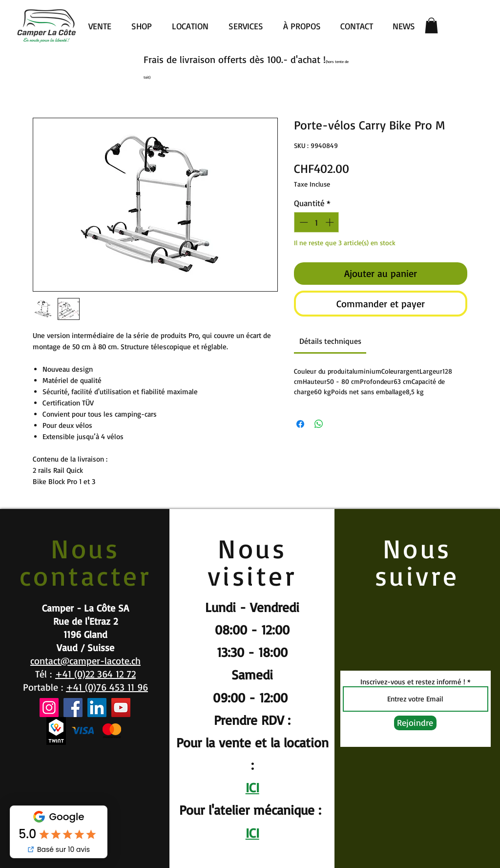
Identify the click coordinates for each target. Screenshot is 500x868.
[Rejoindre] (415, 723)
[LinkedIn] (97, 708)
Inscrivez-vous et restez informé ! (413, 682)
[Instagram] (49, 708)
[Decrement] (303, 222)
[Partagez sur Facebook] (300, 424)
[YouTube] (121, 708)
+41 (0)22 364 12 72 (95, 674)
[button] (431, 25)
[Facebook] (73, 708)
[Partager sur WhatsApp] (319, 424)
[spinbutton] (317, 222)
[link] (330, 341)
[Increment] (331, 222)
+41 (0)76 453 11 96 (107, 687)
